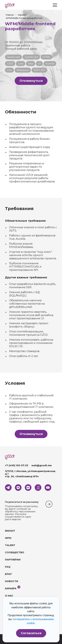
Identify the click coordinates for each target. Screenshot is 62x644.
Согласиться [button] (31, 633)
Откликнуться (31, 81)
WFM (8, 538)
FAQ (8, 567)
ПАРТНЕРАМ (13, 560)
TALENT (10, 545)
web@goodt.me (42, 465)
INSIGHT (10, 531)
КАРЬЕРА (11, 588)
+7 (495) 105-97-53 (17, 465)
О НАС (9, 596)
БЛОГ (9, 574)
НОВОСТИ (11, 581)
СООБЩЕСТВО (15, 552)
